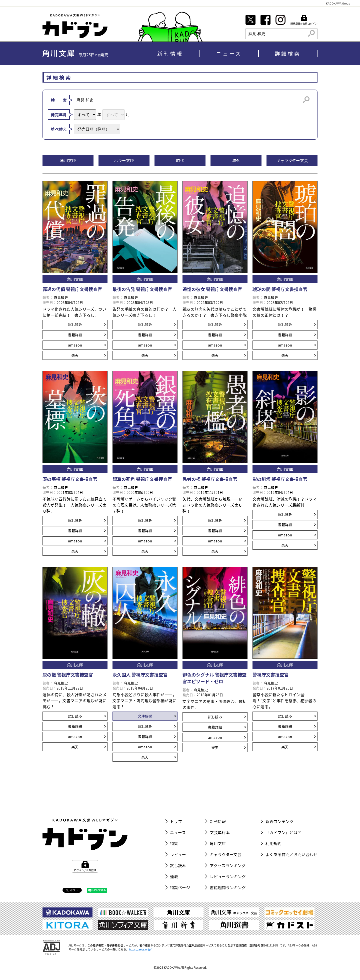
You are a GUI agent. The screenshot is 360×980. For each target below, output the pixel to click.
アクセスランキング (228, 865)
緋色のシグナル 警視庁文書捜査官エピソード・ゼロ (214, 678)
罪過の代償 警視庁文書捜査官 (72, 289)
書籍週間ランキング (228, 887)
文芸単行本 (220, 832)
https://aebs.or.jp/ (140, 949)
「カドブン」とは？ (283, 832)
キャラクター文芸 (226, 854)
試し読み (87, 324)
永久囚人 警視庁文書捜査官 (140, 675)
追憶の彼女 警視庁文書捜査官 (212, 289)
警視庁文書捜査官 (270, 675)
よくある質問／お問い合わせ (291, 854)
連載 (174, 876)
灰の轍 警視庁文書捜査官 (68, 675)
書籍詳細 (87, 335)
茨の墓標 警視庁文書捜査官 (70, 479)
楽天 (89, 355)
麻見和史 (61, 297)
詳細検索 (288, 53)
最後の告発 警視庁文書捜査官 (142, 289)
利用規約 (273, 843)
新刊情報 (170, 53)
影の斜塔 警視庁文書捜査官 (280, 479)
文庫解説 (157, 716)
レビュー (178, 854)
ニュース (229, 53)
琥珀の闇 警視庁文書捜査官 (280, 289)
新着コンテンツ (279, 821)
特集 (174, 843)
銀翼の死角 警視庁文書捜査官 (142, 479)
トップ (176, 821)
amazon (87, 345)
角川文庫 (218, 843)
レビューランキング (228, 876)
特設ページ (180, 887)
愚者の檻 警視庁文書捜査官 (210, 479)
